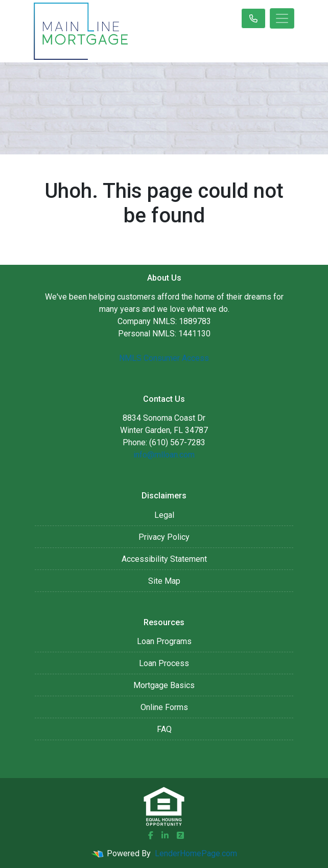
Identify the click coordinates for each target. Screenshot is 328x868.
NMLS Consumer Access (164, 358)
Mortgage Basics (164, 685)
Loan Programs (164, 641)
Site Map (164, 581)
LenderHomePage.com (196, 853)
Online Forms (164, 707)
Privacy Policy (164, 537)
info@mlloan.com (164, 455)
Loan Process (164, 663)
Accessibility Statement (164, 559)
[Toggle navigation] (282, 18)
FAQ (164, 729)
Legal (164, 515)
